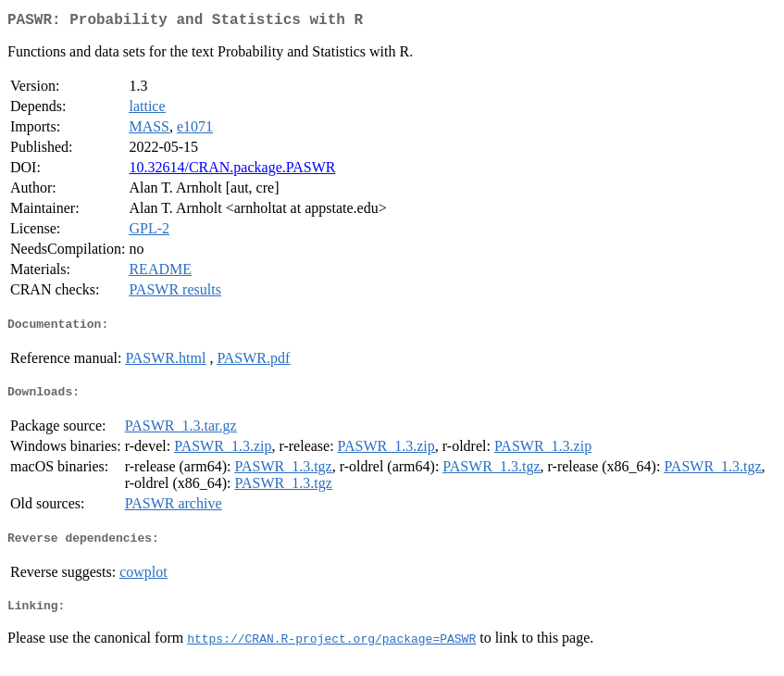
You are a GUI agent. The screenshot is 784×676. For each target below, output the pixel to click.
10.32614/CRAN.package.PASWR (232, 171)
